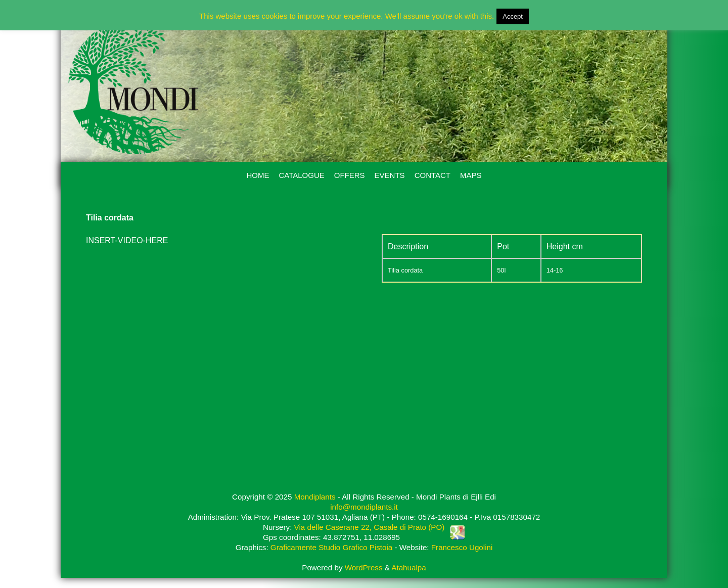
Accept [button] (513, 16)
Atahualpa (408, 568)
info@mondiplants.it (364, 507)
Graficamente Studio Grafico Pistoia (331, 547)
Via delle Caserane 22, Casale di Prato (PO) (370, 527)
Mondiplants (315, 497)
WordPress (364, 568)
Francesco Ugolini (462, 547)
